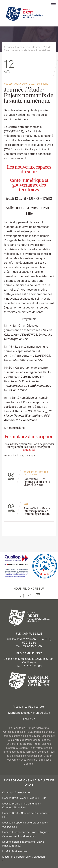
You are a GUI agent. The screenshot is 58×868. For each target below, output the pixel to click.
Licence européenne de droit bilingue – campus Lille (25, 825)
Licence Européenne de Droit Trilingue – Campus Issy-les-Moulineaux (26, 834)
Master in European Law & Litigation (24, 857)
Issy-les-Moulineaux (15, 84)
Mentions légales (19, 713)
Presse (17, 707)
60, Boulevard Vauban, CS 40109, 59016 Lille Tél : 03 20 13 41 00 (29, 643)
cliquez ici (29, 449)
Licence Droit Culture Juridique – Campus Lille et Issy (22, 806)
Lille (31, 84)
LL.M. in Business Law (15, 851)
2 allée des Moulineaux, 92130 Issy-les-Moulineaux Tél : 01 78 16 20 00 (29, 662)
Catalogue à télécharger (16, 792)
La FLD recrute (34, 707)
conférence (30, 472)
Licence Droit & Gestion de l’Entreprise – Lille (26, 815)
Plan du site (41, 713)
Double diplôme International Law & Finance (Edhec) (23, 844)
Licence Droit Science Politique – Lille (24, 798)
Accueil (8, 47)
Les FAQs (29, 719)
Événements (22, 47)
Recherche (42, 84)
